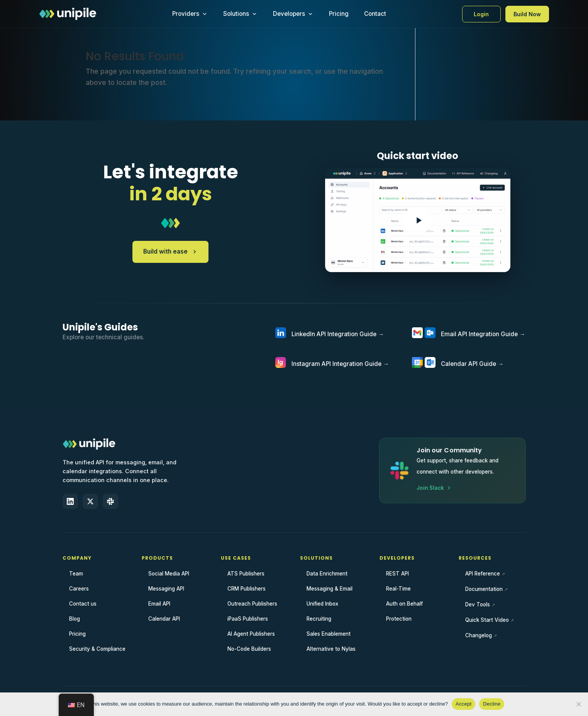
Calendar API (164, 619)
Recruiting (319, 619)
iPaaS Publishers (248, 619)
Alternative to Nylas (331, 649)
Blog (75, 619)
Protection (399, 619)
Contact (375, 14)
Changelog (479, 635)
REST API (397, 574)
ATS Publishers (246, 574)
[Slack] (110, 501)
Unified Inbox (322, 604)
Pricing (339, 14)
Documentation (484, 589)
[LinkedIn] (70, 501)
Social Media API (169, 574)
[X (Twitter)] (90, 501)
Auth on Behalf (404, 604)
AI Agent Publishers (251, 634)
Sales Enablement (329, 634)
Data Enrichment (327, 574)
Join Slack (434, 488)
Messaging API (166, 589)
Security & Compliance (97, 649)
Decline (492, 704)
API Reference (483, 574)
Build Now (527, 14)
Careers (79, 589)
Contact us (83, 604)
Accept (463, 704)
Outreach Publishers (252, 604)
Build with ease (170, 251)
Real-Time (398, 589)
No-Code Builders (249, 649)
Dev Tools (478, 604)
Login (481, 14)
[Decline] (578, 704)
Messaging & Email (330, 589)
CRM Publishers (247, 589)
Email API (159, 604)
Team (76, 574)
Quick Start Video (487, 620)
